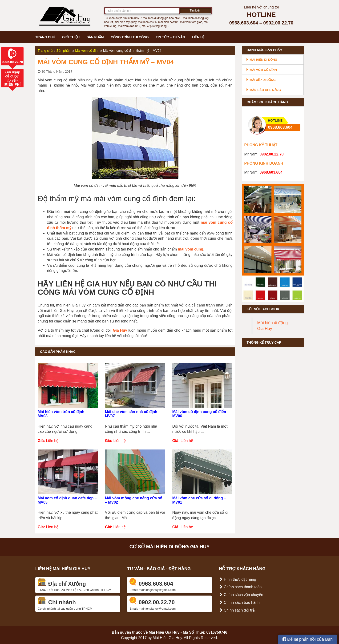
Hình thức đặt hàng (238, 579)
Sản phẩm (95, 37)
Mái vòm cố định (87, 51)
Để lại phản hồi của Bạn (308, 639)
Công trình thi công (130, 37)
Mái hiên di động (262, 60)
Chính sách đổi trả (237, 610)
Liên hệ (198, 37)
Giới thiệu (71, 37)
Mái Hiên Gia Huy (164, 632)
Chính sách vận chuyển (241, 595)
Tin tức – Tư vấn (170, 37)
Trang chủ (45, 37)
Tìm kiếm (196, 11)
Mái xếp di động (261, 80)
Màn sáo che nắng (263, 90)
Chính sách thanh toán (240, 587)
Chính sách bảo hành (239, 602)
